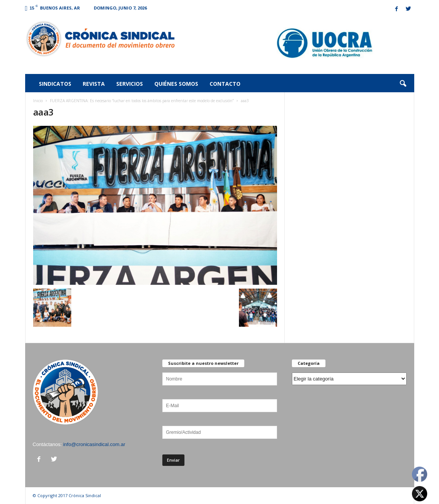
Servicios (130, 84)
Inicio (38, 101)
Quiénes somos (176, 84)
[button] (403, 84)
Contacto (225, 84)
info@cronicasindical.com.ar (94, 444)
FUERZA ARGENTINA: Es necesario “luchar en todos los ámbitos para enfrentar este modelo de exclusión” (142, 101)
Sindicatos (55, 84)
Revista (94, 84)
